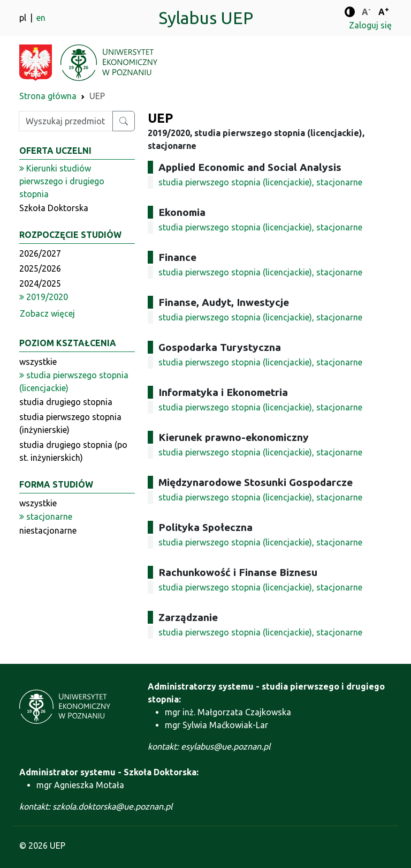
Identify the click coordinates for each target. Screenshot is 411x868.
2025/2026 (40, 268)
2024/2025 (40, 283)
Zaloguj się (370, 25)
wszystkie (38, 362)
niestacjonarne (48, 530)
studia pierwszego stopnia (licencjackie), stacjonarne (260, 182)
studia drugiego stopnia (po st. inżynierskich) (73, 451)
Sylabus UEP (206, 18)
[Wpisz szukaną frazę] (66, 121)
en (41, 18)
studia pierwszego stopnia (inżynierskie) (70, 423)
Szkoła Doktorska (54, 208)
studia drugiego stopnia (66, 402)
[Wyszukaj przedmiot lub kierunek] (124, 121)
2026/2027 (40, 253)
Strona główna (48, 96)
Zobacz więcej (47, 313)
